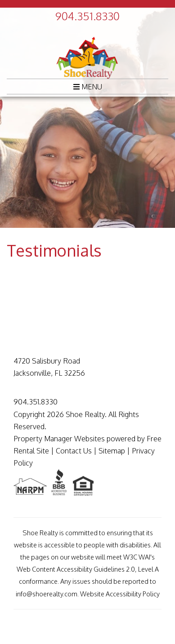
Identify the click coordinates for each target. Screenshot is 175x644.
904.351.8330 (87, 16)
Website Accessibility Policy (120, 594)
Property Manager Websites (59, 439)
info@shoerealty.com (47, 594)
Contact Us (74, 451)
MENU (88, 87)
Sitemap (112, 451)
